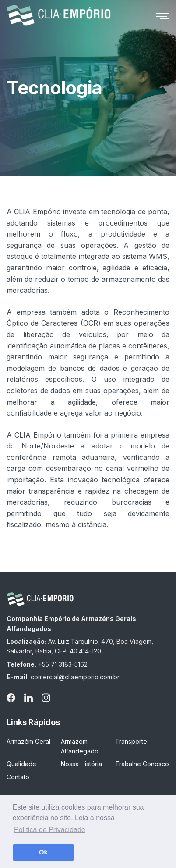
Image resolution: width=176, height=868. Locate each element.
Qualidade (21, 764)
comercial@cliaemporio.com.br (75, 677)
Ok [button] (43, 852)
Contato (18, 777)
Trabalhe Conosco (142, 764)
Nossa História (81, 764)
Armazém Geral (28, 741)
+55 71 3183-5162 (63, 664)
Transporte (131, 741)
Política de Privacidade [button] (50, 830)
